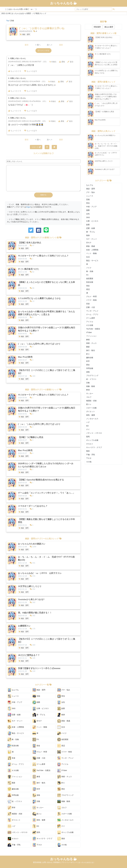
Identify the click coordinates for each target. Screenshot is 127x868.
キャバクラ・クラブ (42, 839)
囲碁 (11, 783)
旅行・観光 (39, 783)
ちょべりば (30, 71)
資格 (36, 795)
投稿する (43, 195)
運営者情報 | (38, 862)
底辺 (61, 746)
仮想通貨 (63, 740)
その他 (62, 845)
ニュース (13, 696)
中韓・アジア (15, 702)
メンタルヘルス (65, 820)
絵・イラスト (15, 801)
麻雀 (36, 777)
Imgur (28, 207)
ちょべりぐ (14, 71)
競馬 (36, 832)
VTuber (62, 770)
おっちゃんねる (63, 3)
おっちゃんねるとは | (86, 862)
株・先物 (13, 740)
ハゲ (11, 826)
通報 (62, 62)
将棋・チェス (64, 777)
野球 (11, 808)
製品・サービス (16, 733)
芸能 (36, 696)
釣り (61, 783)
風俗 (61, 839)
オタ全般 (13, 770)
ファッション (15, 777)
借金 (36, 746)
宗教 (36, 801)
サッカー (38, 808)
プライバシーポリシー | (70, 862)
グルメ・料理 (40, 752)
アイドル (63, 764)
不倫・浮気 (14, 845)
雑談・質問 (25, 34)
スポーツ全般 (64, 814)
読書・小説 (39, 758)
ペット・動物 (40, 727)
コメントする (43, 51)
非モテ (37, 721)
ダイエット (14, 820)
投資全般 (13, 746)
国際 (36, 702)
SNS (11, 709)
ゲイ (61, 826)
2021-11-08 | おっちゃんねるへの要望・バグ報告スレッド (24, 13)
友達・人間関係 (16, 727)
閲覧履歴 (97, 27)
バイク (62, 733)
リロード (36, 147)
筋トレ (37, 814)
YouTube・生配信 (41, 770)
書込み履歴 (109, 27)
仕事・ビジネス (41, 709)
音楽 (11, 758)
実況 (61, 696)
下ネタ (37, 845)
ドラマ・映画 (64, 752)
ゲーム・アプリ (16, 764)
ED (36, 826)
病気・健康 (39, 820)
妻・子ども (39, 715)
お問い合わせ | (48, 862)
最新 (61, 45)
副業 (61, 709)
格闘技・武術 (15, 814)
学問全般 (13, 795)
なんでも (13, 690)
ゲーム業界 (39, 764)
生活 (61, 727)
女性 (61, 702)
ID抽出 (53, 62)
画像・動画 (64, 801)
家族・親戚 (64, 721)
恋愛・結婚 (14, 715)
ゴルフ (62, 808)
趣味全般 (13, 789)
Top (8, 21)
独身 (61, 715)
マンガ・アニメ (65, 758)
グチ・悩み (64, 690)
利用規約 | (57, 862)
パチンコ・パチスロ (17, 832)
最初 (27, 45)
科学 (36, 789)
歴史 (61, 789)
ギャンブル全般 (65, 832)
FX (36, 740)
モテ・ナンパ (15, 721)
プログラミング (65, 795)
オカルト (13, 839)
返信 (70, 62)
